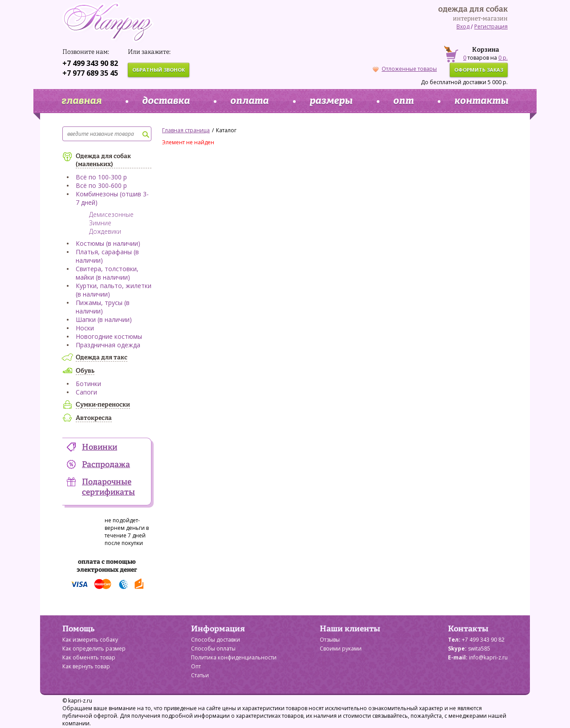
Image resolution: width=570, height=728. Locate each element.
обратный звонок (159, 70)
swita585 (479, 649)
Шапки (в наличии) (104, 319)
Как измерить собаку (90, 640)
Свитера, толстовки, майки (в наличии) (107, 273)
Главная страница (186, 130)
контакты (481, 101)
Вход (463, 26)
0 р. (503, 58)
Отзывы (330, 640)
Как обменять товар (89, 657)
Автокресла (94, 418)
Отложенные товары (405, 69)
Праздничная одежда (108, 345)
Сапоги (86, 392)
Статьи (200, 675)
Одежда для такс (102, 358)
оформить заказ (479, 70)
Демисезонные (111, 214)
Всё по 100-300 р (101, 177)
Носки (85, 328)
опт (403, 101)
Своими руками (341, 649)
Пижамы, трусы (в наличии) (103, 307)
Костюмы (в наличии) (108, 243)
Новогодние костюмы (109, 336)
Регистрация (491, 26)
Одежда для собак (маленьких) (103, 160)
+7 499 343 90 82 (90, 63)
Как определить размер (94, 649)
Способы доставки (216, 640)
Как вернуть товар (86, 666)
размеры (331, 101)
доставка (166, 101)
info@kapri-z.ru (488, 657)
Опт (196, 666)
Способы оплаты (213, 649)
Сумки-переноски (103, 405)
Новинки (100, 447)
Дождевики (105, 231)
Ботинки (88, 384)
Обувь (85, 371)
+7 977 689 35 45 (90, 73)
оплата (249, 101)
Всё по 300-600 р (101, 185)
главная (81, 101)
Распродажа (106, 465)
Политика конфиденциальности (234, 657)
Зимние (100, 223)
